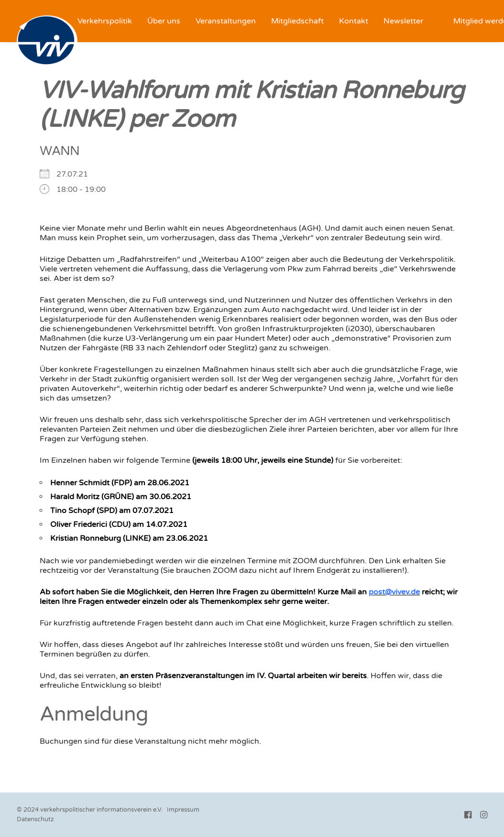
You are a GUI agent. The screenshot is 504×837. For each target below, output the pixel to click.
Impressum (183, 810)
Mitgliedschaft (297, 21)
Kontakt (354, 21)
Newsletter (403, 21)
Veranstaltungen (226, 21)
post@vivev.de (394, 592)
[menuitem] (105, 21)
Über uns (164, 21)
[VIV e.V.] (47, 41)
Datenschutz (35, 819)
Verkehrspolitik (105, 21)
